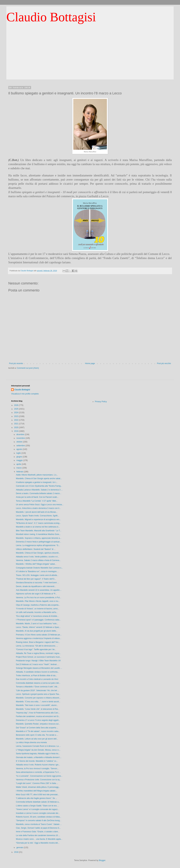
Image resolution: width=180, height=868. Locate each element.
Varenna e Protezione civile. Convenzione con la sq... (38, 780)
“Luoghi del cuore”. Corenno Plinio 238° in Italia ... (37, 783)
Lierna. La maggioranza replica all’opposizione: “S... (38, 545)
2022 (17, 420)
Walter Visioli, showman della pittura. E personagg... (38, 787)
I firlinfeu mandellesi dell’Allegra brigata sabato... (36, 791)
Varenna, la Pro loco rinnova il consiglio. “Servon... (37, 769)
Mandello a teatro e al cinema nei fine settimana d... (38, 527)
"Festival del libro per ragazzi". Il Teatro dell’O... (36, 579)
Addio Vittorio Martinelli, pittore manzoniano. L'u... (37, 475)
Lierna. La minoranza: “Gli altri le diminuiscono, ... (37, 646)
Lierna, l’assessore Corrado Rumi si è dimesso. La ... (38, 746)
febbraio (20, 472)
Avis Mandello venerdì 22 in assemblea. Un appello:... (39, 590)
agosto (20, 449)
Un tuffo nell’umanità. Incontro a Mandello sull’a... (37, 612)
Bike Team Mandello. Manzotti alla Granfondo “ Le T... (39, 531)
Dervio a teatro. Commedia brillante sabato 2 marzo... (39, 493)
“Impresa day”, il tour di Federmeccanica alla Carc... (38, 713)
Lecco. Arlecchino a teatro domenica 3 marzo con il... (38, 508)
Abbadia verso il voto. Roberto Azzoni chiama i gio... (38, 765)
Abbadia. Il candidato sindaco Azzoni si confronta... (38, 672)
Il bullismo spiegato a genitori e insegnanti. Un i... (37, 482)
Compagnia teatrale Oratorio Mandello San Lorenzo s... (39, 568)
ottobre (20, 442)
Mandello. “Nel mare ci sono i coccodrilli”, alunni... (37, 705)
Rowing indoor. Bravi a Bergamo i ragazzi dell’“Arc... (38, 642)
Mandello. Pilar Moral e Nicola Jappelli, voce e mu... (38, 601)
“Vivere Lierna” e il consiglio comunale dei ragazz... (38, 809)
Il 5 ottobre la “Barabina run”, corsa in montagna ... (37, 571)
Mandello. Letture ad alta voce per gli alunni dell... (37, 739)
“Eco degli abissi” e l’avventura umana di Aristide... (37, 616)
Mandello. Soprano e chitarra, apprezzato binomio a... (39, 538)
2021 (17, 424)
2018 (17, 852)
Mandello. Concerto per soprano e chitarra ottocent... (38, 698)
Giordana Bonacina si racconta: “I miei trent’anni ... (37, 583)
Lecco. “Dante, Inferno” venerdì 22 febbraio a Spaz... (38, 627)
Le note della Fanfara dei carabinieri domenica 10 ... (38, 835)
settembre (21, 446)
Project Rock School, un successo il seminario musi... (39, 657)
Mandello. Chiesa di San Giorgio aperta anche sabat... (39, 478)
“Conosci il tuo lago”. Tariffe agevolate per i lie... (36, 649)
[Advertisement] (90, 57)
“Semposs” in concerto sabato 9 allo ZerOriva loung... (39, 820)
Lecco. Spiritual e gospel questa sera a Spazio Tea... (38, 694)
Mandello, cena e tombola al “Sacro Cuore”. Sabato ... (39, 824)
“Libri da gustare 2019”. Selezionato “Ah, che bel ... (38, 690)
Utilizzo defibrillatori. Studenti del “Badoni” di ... (36, 549)
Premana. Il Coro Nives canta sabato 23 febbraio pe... (39, 635)
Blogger (102, 860)
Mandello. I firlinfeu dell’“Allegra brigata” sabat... (36, 564)
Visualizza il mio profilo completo (25, 394)
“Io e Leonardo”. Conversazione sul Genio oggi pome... (39, 776)
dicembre (21, 434)
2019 (17, 431)
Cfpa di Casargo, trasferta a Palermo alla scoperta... (38, 605)
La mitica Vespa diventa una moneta (31, 742)
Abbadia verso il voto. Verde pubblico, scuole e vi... (38, 557)
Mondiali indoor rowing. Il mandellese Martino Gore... (38, 534)
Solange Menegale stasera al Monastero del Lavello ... (39, 668)
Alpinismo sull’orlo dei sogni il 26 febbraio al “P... (36, 594)
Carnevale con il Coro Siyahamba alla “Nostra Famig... (39, 486)
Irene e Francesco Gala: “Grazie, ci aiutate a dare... (38, 832)
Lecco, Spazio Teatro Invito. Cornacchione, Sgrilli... (38, 516)
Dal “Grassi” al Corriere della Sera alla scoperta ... (37, 728)
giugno (20, 457)
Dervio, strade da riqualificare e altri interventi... (36, 586)
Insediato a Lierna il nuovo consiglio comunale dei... (38, 813)
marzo (19, 468)
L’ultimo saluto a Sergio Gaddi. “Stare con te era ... (37, 806)
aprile (19, 464)
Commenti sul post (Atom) (28, 368)
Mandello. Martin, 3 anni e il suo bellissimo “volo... (37, 624)
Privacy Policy (101, 402)
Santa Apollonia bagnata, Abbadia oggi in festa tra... (38, 754)
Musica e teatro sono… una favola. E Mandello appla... (39, 839)
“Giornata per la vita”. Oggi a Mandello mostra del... (38, 843)
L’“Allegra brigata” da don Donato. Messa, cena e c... (38, 750)
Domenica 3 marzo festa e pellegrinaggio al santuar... (39, 542)
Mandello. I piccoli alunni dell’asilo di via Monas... (37, 512)
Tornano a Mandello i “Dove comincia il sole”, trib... (37, 687)
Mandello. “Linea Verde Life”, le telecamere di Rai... (38, 709)
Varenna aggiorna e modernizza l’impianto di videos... (39, 638)
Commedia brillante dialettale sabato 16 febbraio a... (38, 802)
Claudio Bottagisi (51, 17)
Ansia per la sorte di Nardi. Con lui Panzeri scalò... (37, 497)
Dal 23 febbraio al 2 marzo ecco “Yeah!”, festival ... (37, 664)
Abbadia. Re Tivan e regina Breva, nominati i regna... (38, 653)
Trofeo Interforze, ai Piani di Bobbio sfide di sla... (36, 676)
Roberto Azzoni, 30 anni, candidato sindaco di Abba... (39, 817)
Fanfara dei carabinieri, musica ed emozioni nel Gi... (38, 716)
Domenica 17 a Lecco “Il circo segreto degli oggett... (38, 720)
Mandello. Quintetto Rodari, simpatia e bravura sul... (38, 724)
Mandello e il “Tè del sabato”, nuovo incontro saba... (38, 731)
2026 (17, 405)
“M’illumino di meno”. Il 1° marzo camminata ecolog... (38, 523)
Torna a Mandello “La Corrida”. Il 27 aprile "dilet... (37, 501)
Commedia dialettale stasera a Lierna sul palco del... (38, 683)
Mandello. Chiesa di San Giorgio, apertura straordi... (38, 553)
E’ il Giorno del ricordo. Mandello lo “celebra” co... (37, 761)
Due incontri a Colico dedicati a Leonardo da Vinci (37, 679)
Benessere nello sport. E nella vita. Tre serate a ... (37, 735)
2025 (17, 409)
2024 (17, 413)
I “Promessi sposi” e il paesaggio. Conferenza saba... (38, 620)
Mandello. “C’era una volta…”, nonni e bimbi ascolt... (38, 702)
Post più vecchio (164, 363)
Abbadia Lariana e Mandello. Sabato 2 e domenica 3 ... (39, 490)
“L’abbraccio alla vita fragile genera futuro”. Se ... (36, 798)
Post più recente (16, 363)
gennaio (20, 847)
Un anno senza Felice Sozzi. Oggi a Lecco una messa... (40, 505)
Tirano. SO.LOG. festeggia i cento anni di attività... (37, 575)
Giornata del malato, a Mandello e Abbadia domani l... (39, 757)
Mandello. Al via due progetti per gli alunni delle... (37, 631)
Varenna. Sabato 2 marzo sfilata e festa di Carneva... (38, 560)
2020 (17, 427)
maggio (20, 460)
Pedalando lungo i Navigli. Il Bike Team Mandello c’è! (38, 661)
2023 (17, 416)
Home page (90, 363)
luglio (19, 453)
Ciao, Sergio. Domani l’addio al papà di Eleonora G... (38, 828)
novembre (21, 438)
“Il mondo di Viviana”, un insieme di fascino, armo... (38, 609)
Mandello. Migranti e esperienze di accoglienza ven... (38, 519)
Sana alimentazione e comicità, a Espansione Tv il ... (38, 772)
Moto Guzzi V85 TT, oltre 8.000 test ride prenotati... (38, 795)
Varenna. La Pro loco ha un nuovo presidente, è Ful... (39, 598)
